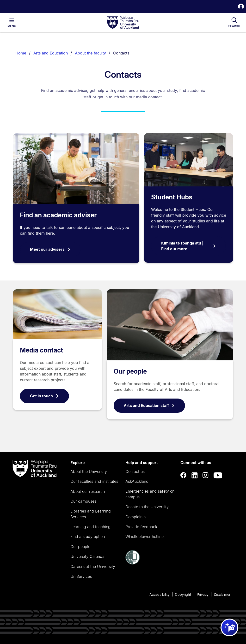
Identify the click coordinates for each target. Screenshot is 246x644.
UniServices (81, 576)
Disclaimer (222, 594)
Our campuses (83, 501)
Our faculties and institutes (94, 481)
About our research (88, 491)
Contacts (121, 53)
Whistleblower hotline (145, 537)
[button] (241, 7)
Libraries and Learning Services (91, 514)
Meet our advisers (50, 249)
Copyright (183, 594)
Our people (130, 371)
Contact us (135, 471)
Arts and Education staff (149, 405)
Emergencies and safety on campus (150, 494)
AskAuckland (137, 481)
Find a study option (88, 537)
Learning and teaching (90, 527)
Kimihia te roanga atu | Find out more (189, 246)
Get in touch (44, 396)
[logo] (123, 23)
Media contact (42, 350)
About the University (89, 471)
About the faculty (90, 53)
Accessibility (160, 594)
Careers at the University (93, 566)
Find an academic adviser (58, 215)
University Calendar (88, 556)
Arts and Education (51, 53)
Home (21, 53)
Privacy (203, 594)
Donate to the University (147, 507)
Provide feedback (141, 527)
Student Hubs (172, 197)
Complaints (135, 517)
